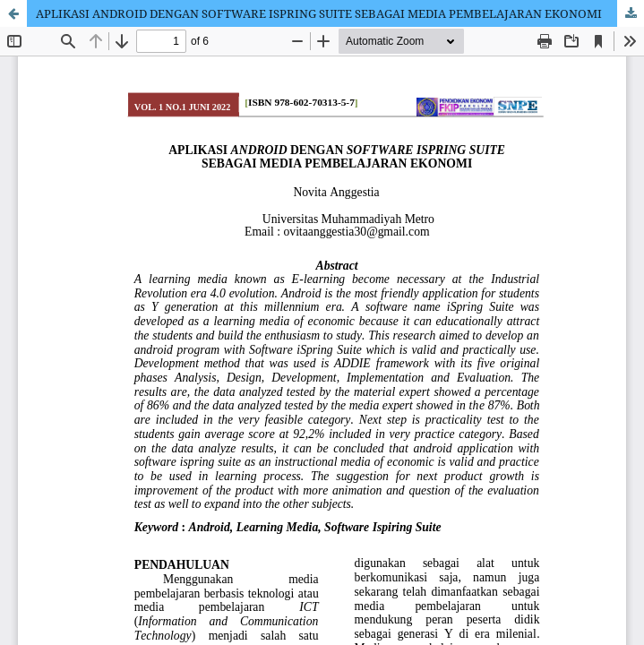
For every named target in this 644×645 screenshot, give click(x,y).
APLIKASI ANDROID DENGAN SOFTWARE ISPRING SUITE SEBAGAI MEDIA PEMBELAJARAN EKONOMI (319, 13)
